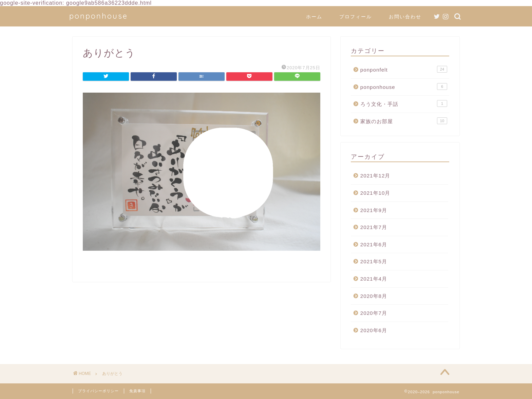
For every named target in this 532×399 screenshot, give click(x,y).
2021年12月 (375, 176)
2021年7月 (374, 227)
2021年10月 (375, 193)
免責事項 (137, 391)
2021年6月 (374, 244)
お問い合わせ (405, 17)
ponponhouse (99, 16)
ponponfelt (404, 69)
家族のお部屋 (404, 121)
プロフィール (356, 17)
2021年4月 (374, 279)
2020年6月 (374, 330)
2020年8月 (374, 296)
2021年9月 (374, 210)
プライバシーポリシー (98, 391)
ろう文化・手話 (404, 103)
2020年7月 (374, 313)
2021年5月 (374, 261)
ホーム (314, 17)
